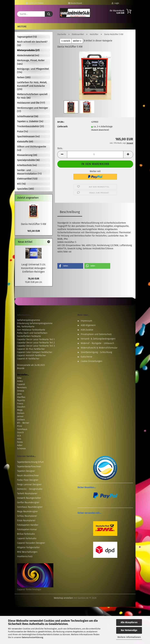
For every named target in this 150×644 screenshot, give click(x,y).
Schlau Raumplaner (27, 516)
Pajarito (21, 400)
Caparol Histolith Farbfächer (31, 355)
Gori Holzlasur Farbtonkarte (31, 330)
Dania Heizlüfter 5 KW (34, 224)
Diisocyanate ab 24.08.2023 (31, 365)
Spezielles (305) (25, 189)
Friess (20, 404)
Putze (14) (22, 131)
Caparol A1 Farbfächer (28, 359)
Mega (20, 410)
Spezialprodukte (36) (28, 160)
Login (115, 3)
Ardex (20, 381)
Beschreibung (70, 212)
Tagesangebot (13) (27, 37)
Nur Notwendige (129, 630)
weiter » (77, 41)
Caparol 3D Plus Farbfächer (31, 349)
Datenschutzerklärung (32, 637)
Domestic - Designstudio (30, 489)
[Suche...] (49, 14)
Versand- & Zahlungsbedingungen (98, 339)
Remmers (22, 388)
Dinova (21, 391)
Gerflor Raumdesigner (28, 503)
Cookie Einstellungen (91, 361)
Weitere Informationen (129, 637)
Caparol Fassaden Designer (31, 543)
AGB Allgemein (88, 325)
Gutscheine (87, 357)
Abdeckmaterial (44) (28, 55)
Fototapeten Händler (28, 525)
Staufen (21, 407)
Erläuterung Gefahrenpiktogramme (35, 323)
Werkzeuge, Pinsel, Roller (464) (31, 62)
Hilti (19, 439)
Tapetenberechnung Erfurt (30, 462)
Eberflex (21, 397)
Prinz (20, 426)
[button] (62, 154)
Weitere (22, 26)
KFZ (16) (21, 184)
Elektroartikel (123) (27, 179)
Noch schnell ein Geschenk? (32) (32, 43)
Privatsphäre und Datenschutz (96, 334)
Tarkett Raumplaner (27, 494)
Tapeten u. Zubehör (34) (30, 121)
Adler (20, 445)
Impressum (86, 321)
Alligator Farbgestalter (28, 547)
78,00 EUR (34, 279)
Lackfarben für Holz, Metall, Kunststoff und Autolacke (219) (32, 86)
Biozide (21, 368)
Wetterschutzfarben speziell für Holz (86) (32, 96)
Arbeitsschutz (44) (27, 165)
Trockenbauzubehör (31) (30, 126)
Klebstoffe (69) (25, 142)
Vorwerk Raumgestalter (29, 498)
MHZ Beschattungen (27, 552)
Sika (19, 378)
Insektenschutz (25, 556)
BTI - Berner (23, 423)
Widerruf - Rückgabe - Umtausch (97, 343)
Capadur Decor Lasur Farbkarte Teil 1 (36, 339)
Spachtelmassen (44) (28, 136)
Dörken (21, 413)
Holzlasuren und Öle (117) (31, 103)
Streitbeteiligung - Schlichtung (96, 352)
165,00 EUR (34, 231)
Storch (20, 433)
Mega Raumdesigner (27, 511)
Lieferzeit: (63, 127)
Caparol (21, 384)
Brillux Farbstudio (26, 534)
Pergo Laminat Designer (29, 485)
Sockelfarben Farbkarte (29, 336)
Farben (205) (24, 77)
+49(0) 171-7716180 (35, 3)
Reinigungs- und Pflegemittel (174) (33, 71)
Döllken (21, 420)
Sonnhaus (22, 429)
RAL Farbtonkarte (26, 327)
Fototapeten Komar (27, 529)
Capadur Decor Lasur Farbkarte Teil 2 (36, 343)
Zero (19, 394)
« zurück (66, 41)
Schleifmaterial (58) (28, 116)
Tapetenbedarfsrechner (29, 467)
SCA (19, 436)
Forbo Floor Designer (28, 480)
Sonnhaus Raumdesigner (30, 507)
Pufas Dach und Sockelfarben (32, 333)
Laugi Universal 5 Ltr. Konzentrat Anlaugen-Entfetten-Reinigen (34, 268)
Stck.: (60, 148)
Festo (20, 442)
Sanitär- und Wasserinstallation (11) (29, 172)
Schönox (21, 449)
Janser (20, 416)
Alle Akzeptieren (129, 622)
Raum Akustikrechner (28, 476)
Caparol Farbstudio (27, 538)
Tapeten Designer (26, 471)
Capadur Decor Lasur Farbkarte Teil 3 (36, 346)
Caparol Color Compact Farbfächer (35, 352)
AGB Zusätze (87, 330)
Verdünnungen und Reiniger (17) (33, 110)
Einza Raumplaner (26, 520)
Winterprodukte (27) (28, 50)
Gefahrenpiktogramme (29, 320)
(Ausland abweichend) (100, 130)
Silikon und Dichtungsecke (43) (32, 148)
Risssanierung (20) (27, 155)
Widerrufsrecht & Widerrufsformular (99, 348)
